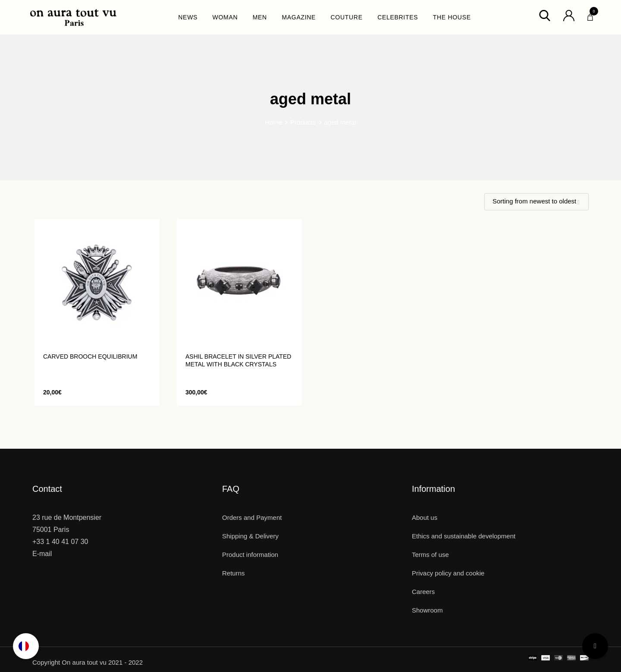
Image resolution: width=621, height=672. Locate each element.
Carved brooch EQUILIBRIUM (90, 356)
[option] (26, 646)
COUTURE (347, 17)
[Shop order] (536, 202)
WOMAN (225, 17)
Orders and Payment (252, 517)
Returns (234, 573)
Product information (250, 555)
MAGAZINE (299, 17)
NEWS (188, 17)
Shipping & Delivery (250, 536)
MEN (260, 17)
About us (425, 517)
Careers (423, 592)
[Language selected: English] (26, 646)
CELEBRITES (398, 17)
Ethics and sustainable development (464, 536)
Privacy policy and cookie (448, 573)
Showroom (427, 610)
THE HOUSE (452, 17)
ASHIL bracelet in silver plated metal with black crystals (238, 360)
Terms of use (430, 555)
